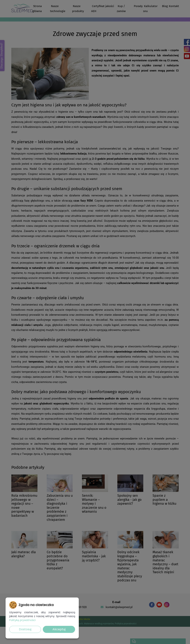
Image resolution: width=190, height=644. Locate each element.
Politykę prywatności (22, 620)
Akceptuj (59, 629)
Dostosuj (25, 629)
